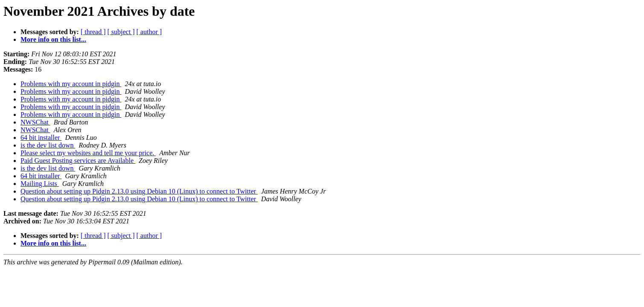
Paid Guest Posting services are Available (78, 161)
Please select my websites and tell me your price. (88, 153)
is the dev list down (48, 145)
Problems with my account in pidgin (71, 84)
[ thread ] (93, 32)
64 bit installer (41, 138)
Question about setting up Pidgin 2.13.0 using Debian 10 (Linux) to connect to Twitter (139, 191)
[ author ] (149, 32)
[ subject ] (121, 32)
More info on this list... (53, 39)
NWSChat (35, 122)
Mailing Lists (40, 184)
